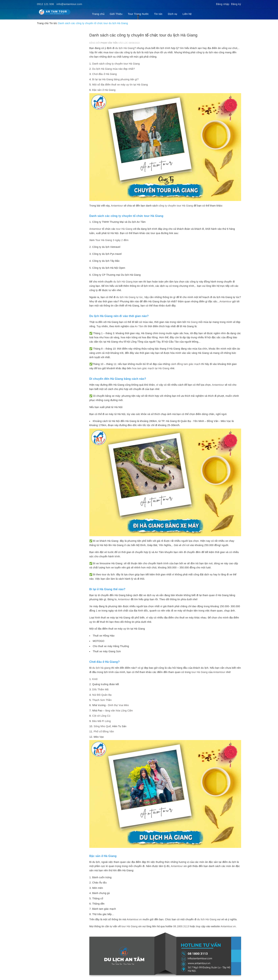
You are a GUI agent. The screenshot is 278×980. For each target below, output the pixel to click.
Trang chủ (98, 14)
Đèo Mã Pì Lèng (101, 721)
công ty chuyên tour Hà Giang (176, 206)
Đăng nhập (223, 4)
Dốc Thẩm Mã (100, 689)
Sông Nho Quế (102, 726)
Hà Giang (192, 322)
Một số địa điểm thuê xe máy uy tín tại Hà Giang (120, 85)
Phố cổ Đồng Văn (104, 731)
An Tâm (139, 326)
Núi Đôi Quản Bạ (102, 695)
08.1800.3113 (181, 926)
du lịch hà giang (101, 668)
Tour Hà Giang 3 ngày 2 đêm (112, 240)
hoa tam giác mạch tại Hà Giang (151, 368)
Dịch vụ (173, 14)
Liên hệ (187, 14)
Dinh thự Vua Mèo (118, 705)
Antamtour (117, 206)
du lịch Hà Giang (125, 48)
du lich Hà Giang (207, 919)
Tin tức (158, 14)
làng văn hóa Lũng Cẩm (119, 711)
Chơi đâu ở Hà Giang (104, 74)
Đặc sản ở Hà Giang (104, 90)
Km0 (95, 679)
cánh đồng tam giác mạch (186, 364)
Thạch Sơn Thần (102, 700)
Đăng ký (236, 4)
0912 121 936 (46, 4)
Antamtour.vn (134, 919)
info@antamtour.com (69, 4)
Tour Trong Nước (138, 14)
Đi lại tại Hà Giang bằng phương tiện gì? (115, 79)
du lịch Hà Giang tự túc (129, 297)
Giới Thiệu (116, 14)
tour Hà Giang (124, 229)
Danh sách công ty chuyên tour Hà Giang (116, 64)
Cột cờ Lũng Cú (101, 716)
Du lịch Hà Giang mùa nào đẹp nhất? (113, 69)
